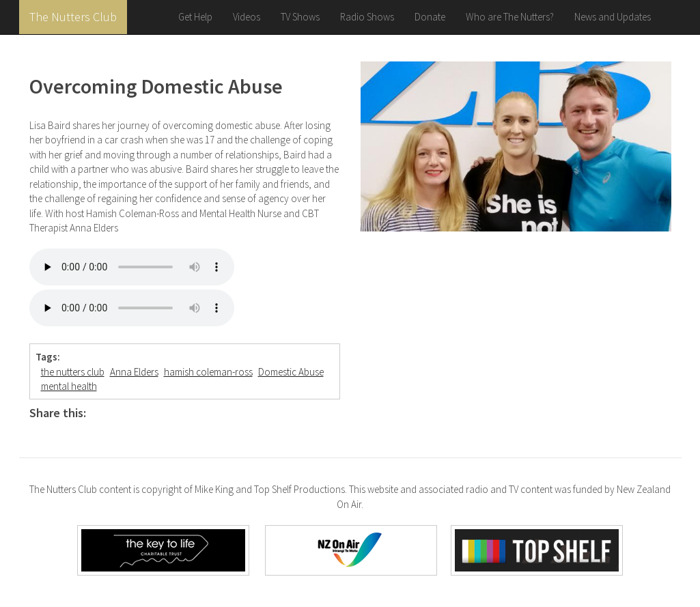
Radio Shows (367, 17)
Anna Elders (134, 372)
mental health (69, 386)
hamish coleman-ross (208, 372)
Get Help (195, 17)
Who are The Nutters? (510, 17)
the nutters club (73, 372)
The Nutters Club (73, 17)
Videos (247, 17)
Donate (430, 17)
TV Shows (300, 17)
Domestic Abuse (291, 372)
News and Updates (613, 17)
